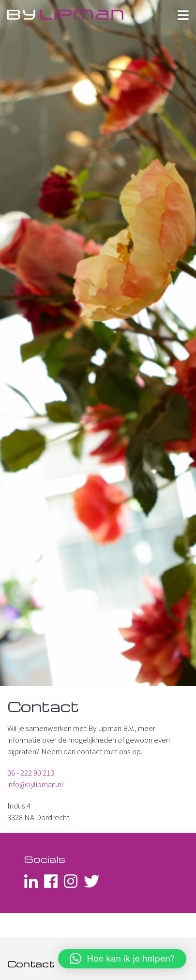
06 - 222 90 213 (31, 772)
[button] (122, 959)
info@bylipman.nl (35, 784)
